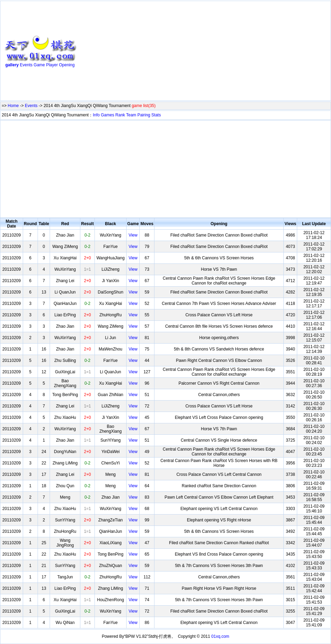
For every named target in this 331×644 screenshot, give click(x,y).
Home (13, 106)
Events (26, 65)
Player (52, 65)
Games (108, 115)
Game (39, 65)
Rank (120, 115)
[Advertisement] (151, 52)
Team (131, 115)
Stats (156, 115)
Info (96, 115)
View (133, 235)
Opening (67, 65)
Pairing (144, 115)
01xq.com (220, 636)
